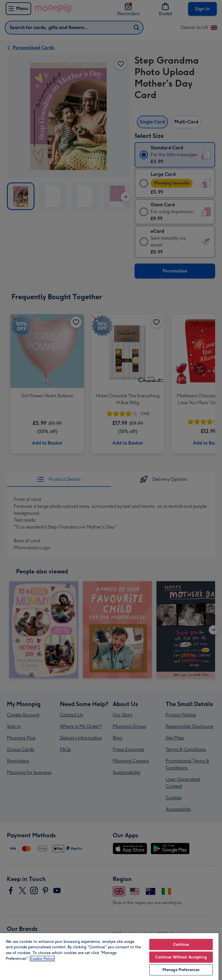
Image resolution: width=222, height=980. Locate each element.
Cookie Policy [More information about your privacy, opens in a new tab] (42, 959)
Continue (181, 944)
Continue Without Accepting (181, 957)
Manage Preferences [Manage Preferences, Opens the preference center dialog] (181, 970)
